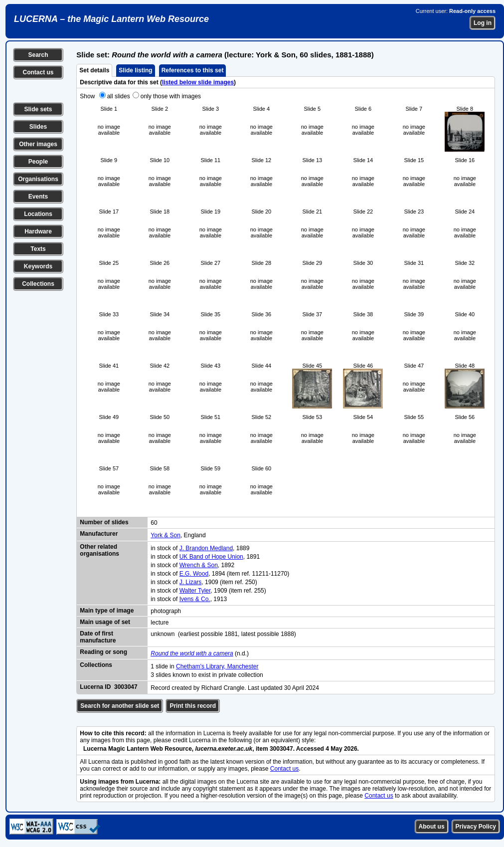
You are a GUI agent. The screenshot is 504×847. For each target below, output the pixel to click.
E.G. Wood (194, 574)
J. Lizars (191, 582)
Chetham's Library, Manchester (217, 666)
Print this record (193, 706)
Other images (38, 144)
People (38, 162)
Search (38, 55)
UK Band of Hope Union (211, 557)
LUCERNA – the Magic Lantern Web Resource (111, 19)
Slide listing (135, 70)
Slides (38, 127)
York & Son (166, 535)
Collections (38, 284)
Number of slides (104, 522)
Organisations (38, 179)
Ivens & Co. (195, 599)
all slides (119, 96)
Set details (94, 70)
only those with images (171, 96)
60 (154, 523)
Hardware (38, 231)
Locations (38, 214)
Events (38, 197)
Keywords (38, 266)
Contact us (38, 72)
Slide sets (38, 109)
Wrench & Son (199, 565)
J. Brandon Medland (206, 548)
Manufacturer (99, 534)
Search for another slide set (120, 706)
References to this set (193, 70)
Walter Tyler (195, 591)
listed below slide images (198, 82)
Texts (38, 249)
